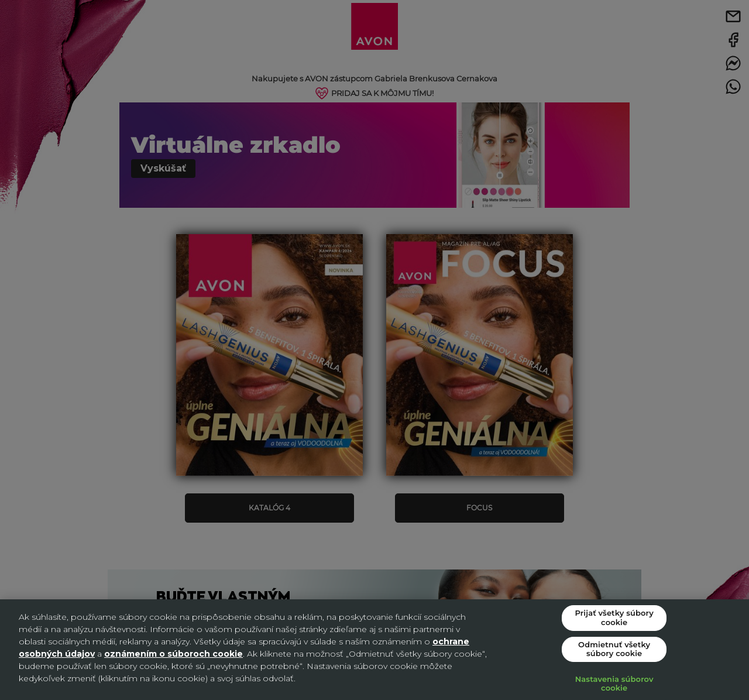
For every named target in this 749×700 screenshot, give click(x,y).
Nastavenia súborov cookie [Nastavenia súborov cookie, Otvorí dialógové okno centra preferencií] (614, 684)
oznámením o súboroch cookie (173, 654)
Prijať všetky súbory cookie (614, 617)
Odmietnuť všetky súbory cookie (614, 649)
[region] (374, 650)
